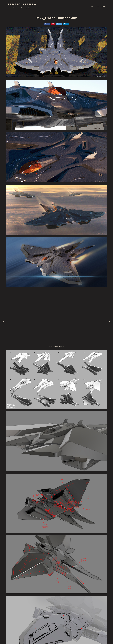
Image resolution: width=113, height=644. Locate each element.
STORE (104, 7)
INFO (98, 7)
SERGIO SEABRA (22, 4)
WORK (92, 7)
